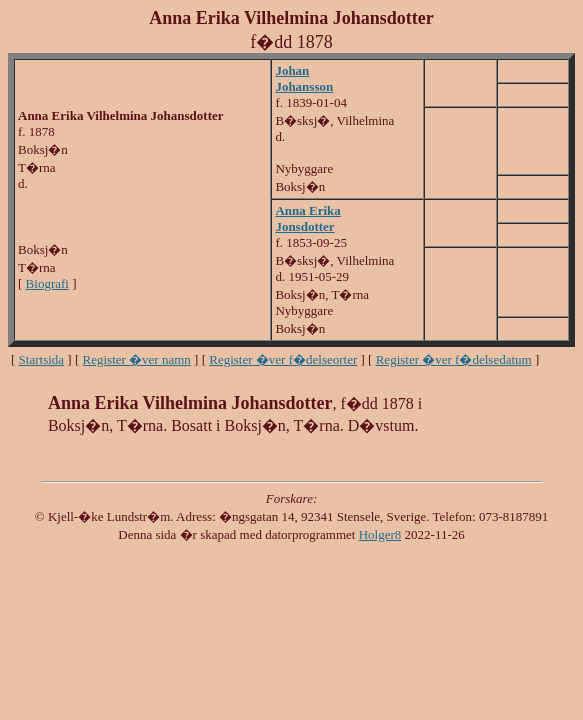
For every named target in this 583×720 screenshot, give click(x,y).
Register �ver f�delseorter (283, 359)
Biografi (47, 283)
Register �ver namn (137, 359)
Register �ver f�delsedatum (454, 359)
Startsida (42, 359)
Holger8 (380, 534)
